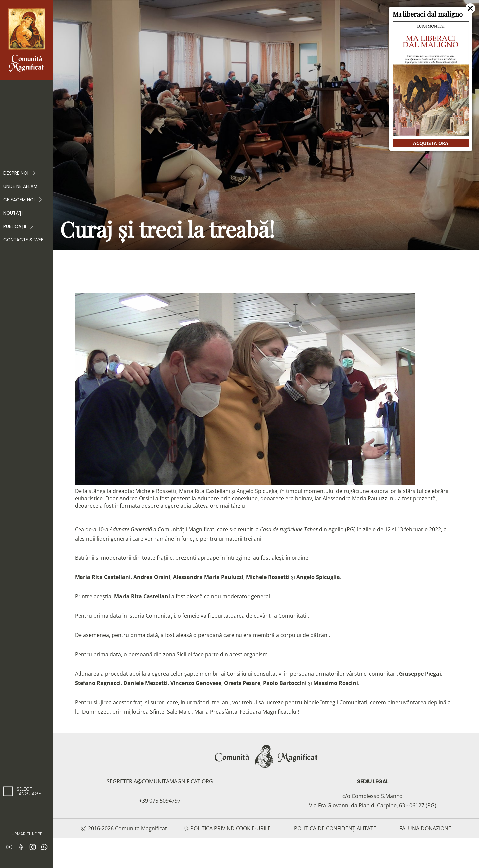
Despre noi (20, 173)
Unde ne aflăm (20, 187)
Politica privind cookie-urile (231, 828)
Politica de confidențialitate (335, 828)
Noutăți (13, 213)
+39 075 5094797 (160, 801)
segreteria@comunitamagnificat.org (160, 781)
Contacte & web (23, 240)
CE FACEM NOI (23, 200)
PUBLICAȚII (19, 227)
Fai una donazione (425, 828)
